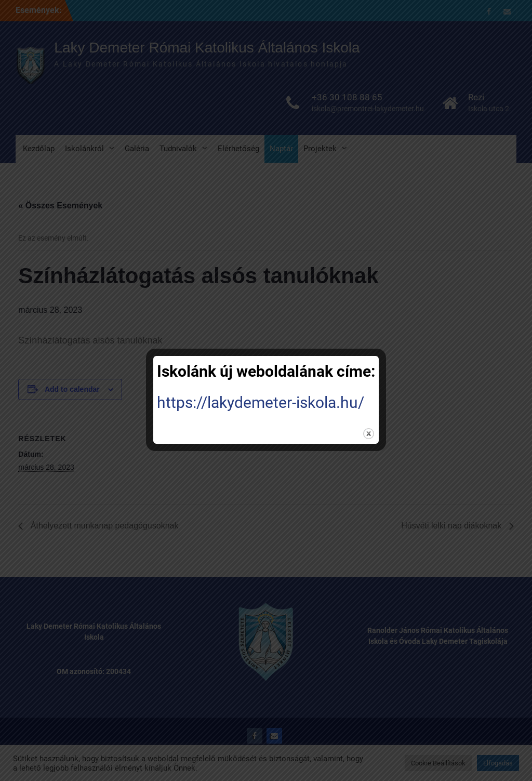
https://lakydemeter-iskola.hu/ (261, 402)
